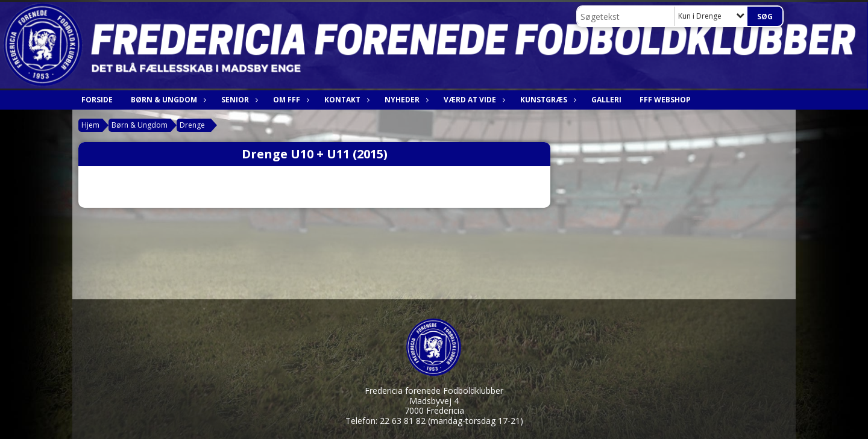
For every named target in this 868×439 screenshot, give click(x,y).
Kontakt (345, 100)
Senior (238, 100)
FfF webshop (665, 100)
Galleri (606, 100)
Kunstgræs (547, 100)
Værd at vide (473, 100)
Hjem (90, 125)
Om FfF (290, 100)
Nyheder (405, 100)
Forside (97, 100)
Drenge (192, 125)
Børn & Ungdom (167, 100)
